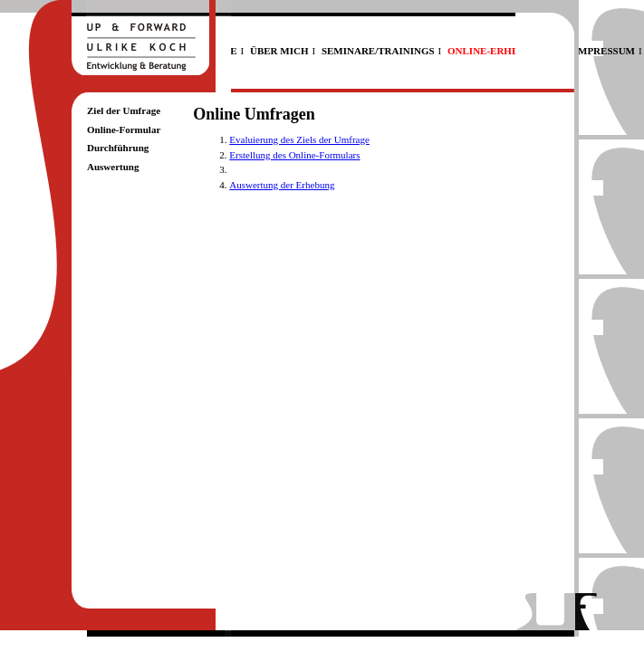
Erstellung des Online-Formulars (294, 155)
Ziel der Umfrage (124, 110)
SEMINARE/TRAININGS (378, 51)
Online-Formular (124, 129)
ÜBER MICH (279, 51)
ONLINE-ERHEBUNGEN (504, 51)
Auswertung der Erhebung (282, 185)
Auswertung (113, 167)
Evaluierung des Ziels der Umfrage (299, 139)
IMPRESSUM (605, 51)
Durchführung (118, 148)
